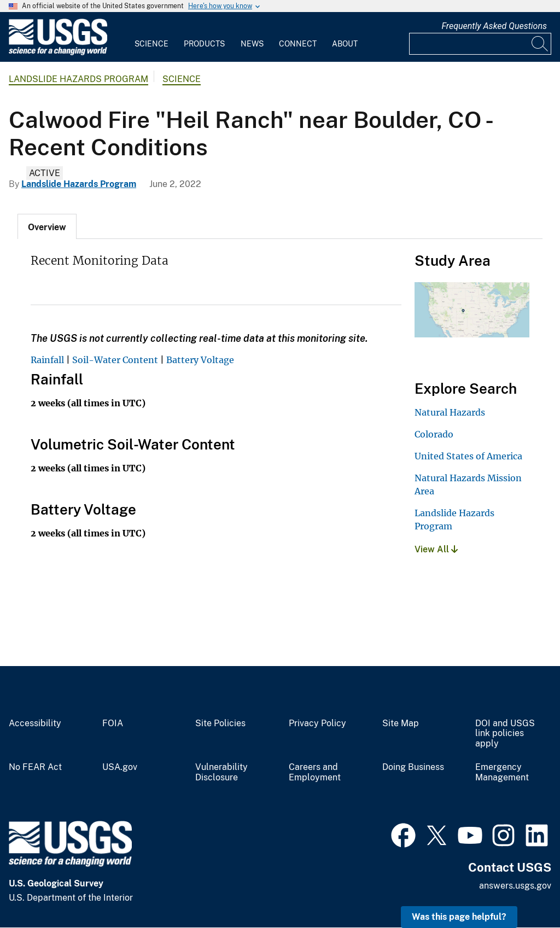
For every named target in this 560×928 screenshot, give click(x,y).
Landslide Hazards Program (78, 79)
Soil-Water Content (115, 360)
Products (204, 44)
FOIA (113, 723)
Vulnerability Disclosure (221, 772)
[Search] (540, 44)
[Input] (480, 44)
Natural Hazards (450, 412)
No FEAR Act (35, 767)
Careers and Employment (315, 772)
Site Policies (220, 723)
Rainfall (47, 360)
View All (436, 549)
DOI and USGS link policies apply (505, 734)
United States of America (468, 456)
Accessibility (35, 723)
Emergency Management (502, 772)
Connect (298, 44)
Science (151, 44)
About (345, 44)
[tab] (47, 226)
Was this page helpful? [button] (459, 917)
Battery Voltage (200, 360)
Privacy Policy (317, 723)
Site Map (401, 723)
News (252, 44)
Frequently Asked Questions (494, 26)
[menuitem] (151, 37)
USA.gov (120, 767)
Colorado (434, 434)
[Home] (58, 53)
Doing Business (413, 767)
